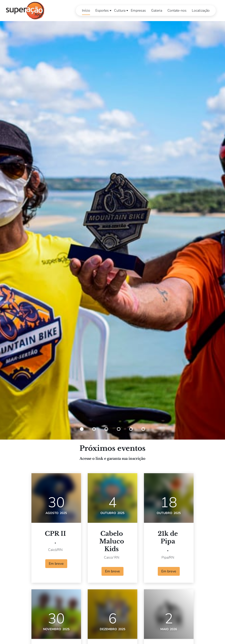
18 (169, 503)
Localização (200, 11)
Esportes (101, 11)
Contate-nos (176, 11)
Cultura (119, 11)
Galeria (156, 11)
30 (56, 503)
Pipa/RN (168, 557)
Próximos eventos (112, 448)
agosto (52, 513)
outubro (108, 513)
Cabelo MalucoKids (112, 541)
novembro (52, 629)
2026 (173, 629)
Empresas (137, 11)
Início (85, 11)
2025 (63, 513)
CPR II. (55, 538)
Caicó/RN (55, 550)
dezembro (108, 629)
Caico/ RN (112, 557)
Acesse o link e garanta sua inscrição (112, 458)
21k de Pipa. (168, 541)
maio (164, 629)
